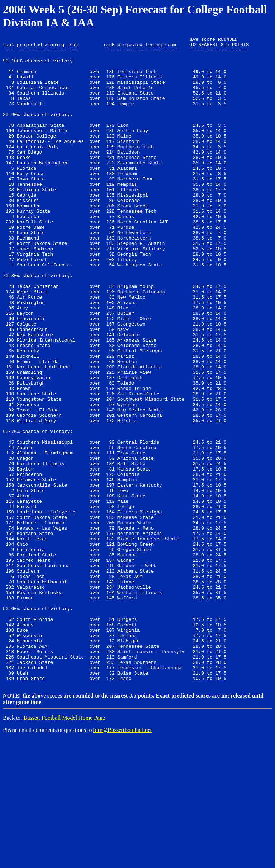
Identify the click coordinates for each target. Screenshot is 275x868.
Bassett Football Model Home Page (64, 847)
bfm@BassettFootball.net (122, 859)
